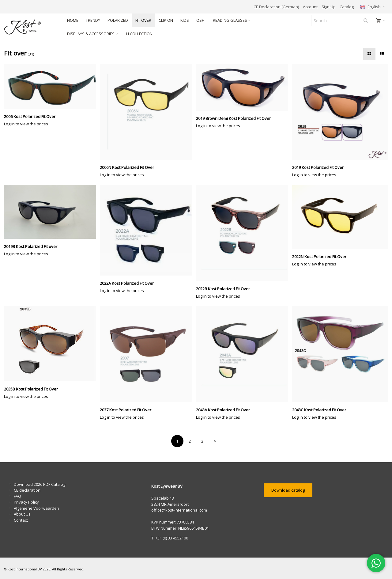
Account (310, 7)
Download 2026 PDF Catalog (40, 484)
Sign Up (329, 7)
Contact (21, 520)
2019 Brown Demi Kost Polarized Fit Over (233, 118)
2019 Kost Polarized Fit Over (318, 167)
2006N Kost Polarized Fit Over (127, 167)
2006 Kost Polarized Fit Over (30, 116)
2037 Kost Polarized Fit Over (126, 410)
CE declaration (27, 490)
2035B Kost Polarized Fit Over (31, 389)
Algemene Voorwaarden (36, 508)
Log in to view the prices (26, 124)
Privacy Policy (26, 502)
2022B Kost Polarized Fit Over (223, 289)
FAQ (17, 496)
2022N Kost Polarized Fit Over (319, 257)
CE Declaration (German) (276, 7)
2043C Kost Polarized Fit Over (319, 410)
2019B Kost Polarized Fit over (31, 246)
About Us (22, 514)
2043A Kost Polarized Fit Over (223, 410)
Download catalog (288, 490)
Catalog (347, 7)
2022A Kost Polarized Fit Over (127, 283)
